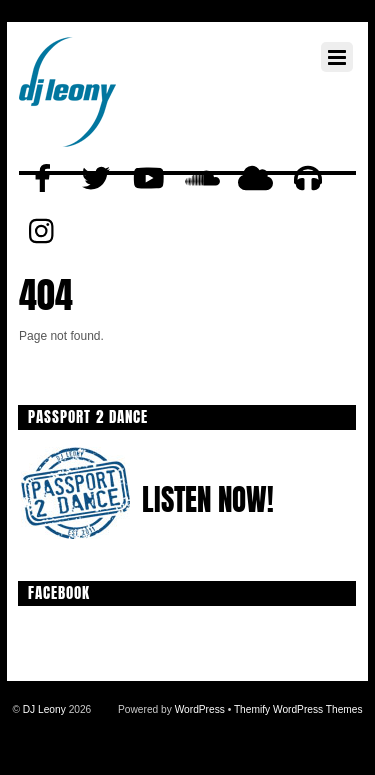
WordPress (200, 709)
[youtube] (149, 179)
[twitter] (96, 179)
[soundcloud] (202, 179)
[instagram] (43, 232)
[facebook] (43, 179)
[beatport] (308, 179)
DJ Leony (44, 709)
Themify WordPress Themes (298, 709)
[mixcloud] (255, 179)
